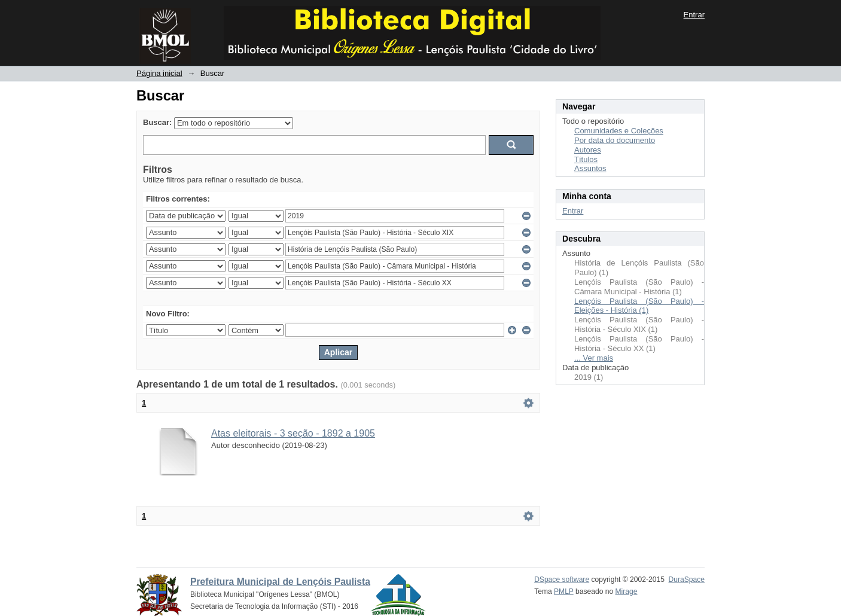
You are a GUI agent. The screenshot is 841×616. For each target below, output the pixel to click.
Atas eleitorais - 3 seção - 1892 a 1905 (293, 433)
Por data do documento (615, 140)
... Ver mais (594, 358)
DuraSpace (687, 580)
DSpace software (562, 580)
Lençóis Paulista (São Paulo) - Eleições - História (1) (639, 306)
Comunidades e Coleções (619, 131)
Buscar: (157, 122)
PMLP (564, 591)
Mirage (627, 591)
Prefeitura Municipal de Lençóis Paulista (280, 582)
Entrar (694, 15)
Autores (588, 150)
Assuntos (590, 168)
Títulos (586, 159)
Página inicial (159, 73)
